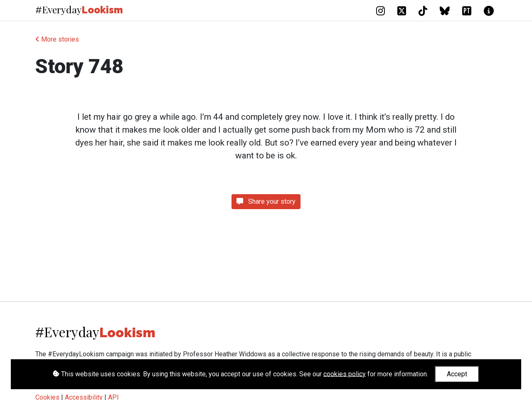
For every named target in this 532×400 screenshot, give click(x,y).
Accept (457, 374)
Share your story (266, 201)
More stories (57, 39)
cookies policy (345, 374)
